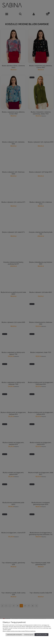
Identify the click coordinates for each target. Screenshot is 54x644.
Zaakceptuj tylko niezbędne (14, 635)
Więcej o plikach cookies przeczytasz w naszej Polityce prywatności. (19, 631)
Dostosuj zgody (29, 635)
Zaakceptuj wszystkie (41, 635)
